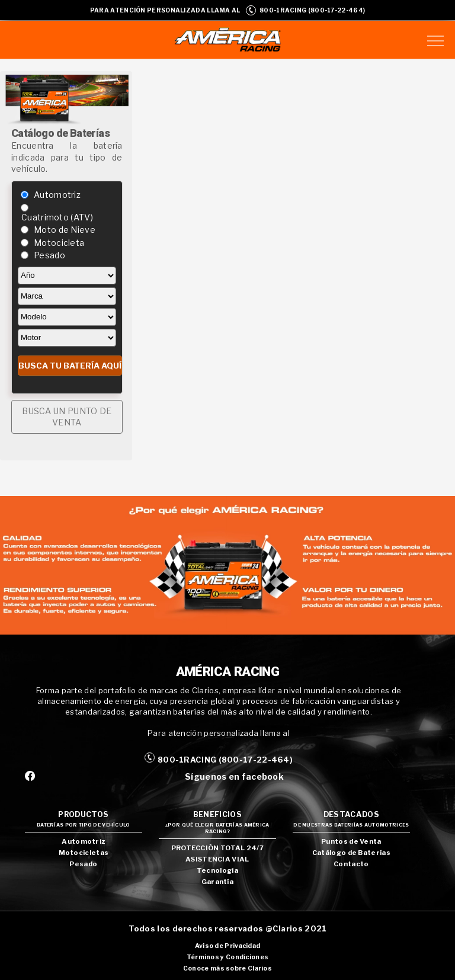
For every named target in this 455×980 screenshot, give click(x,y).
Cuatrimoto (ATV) (57, 217)
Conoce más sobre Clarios (227, 968)
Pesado (49, 255)
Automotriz (57, 195)
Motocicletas (84, 853)
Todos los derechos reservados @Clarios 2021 (228, 928)
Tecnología (217, 870)
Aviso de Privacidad (228, 946)
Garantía (217, 882)
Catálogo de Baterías (351, 853)
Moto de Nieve (65, 230)
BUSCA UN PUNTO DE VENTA (67, 417)
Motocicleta (59, 243)
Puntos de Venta (351, 841)
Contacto (351, 864)
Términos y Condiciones (228, 957)
